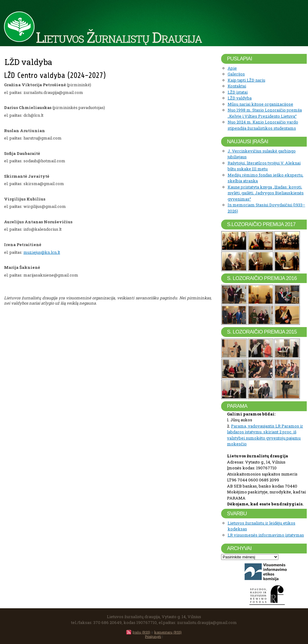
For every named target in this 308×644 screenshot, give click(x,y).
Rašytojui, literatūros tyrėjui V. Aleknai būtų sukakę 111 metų (264, 166)
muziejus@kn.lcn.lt (42, 252)
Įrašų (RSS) (141, 632)
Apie (232, 68)
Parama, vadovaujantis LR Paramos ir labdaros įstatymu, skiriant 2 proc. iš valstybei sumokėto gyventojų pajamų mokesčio (265, 435)
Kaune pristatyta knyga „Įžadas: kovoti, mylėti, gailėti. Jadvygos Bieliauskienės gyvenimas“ (266, 193)
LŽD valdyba (240, 98)
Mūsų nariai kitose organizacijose (260, 104)
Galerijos (236, 74)
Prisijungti (153, 636)
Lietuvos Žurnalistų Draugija (119, 37)
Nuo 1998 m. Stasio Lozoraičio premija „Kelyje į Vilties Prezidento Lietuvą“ (265, 113)
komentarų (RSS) (168, 632)
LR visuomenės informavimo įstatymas (266, 535)
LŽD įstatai (238, 92)
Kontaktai (237, 86)
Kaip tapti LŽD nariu (246, 80)
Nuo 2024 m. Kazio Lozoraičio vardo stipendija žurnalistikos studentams (263, 125)
